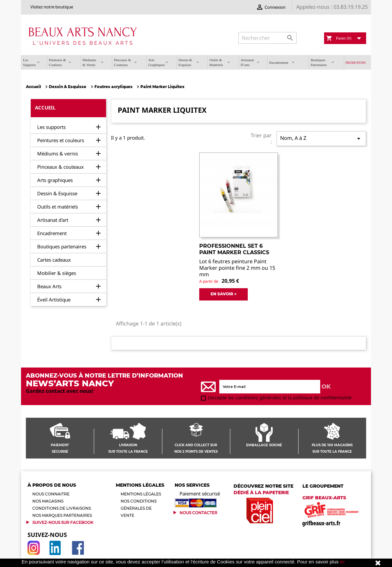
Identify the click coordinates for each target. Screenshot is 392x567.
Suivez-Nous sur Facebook (63, 522)
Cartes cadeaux (54, 260)
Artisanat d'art (53, 220)
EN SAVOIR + (223, 294)
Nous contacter (198, 513)
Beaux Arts (49, 286)
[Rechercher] (267, 38)
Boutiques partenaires (62, 246)
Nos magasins (48, 501)
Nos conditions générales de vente (139, 508)
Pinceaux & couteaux (60, 167)
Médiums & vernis (58, 153)
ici (342, 562)
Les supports (51, 127)
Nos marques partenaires (62, 515)
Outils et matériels (58, 207)
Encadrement (52, 233)
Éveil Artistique (54, 300)
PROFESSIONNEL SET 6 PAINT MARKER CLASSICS (234, 249)
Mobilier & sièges (57, 273)
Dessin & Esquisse (57, 193)
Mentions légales (141, 494)
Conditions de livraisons (62, 508)
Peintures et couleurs (61, 140)
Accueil (45, 108)
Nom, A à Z (321, 138)
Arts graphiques (55, 180)
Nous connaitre (51, 494)
